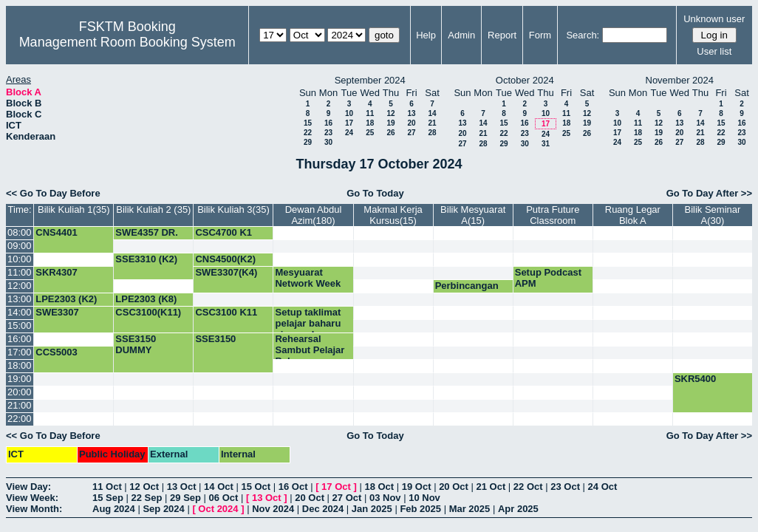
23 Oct (565, 487)
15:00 (20, 325)
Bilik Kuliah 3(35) (233, 209)
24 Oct (603, 487)
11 (370, 113)
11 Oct (107, 487)
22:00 (20, 419)
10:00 (20, 259)
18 (370, 123)
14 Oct (219, 487)
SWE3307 (57, 312)
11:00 (20, 272)
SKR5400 (695, 379)
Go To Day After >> (709, 193)
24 (349, 133)
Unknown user (714, 19)
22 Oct (528, 487)
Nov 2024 (273, 509)
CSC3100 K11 (226, 312)
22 (308, 133)
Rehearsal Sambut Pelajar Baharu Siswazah (310, 355)
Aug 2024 (114, 509)
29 (308, 142)
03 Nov (385, 498)
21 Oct (491, 487)
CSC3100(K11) (148, 312)
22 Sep (147, 498)
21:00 (20, 405)
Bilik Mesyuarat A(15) (473, 215)
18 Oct (379, 487)
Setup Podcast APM (548, 278)
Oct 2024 (218, 509)
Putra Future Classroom (553, 215)
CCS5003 (56, 352)
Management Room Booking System (127, 42)
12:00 (20, 286)
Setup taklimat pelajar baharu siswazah (308, 323)
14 (432, 113)
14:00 (20, 312)
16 (328, 123)
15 (308, 123)
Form (540, 35)
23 (328, 133)
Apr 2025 (518, 509)
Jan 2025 (372, 509)
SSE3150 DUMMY (136, 344)
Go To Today (375, 193)
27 (411, 133)
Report (502, 35)
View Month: (34, 509)
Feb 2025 (420, 509)
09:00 (20, 246)
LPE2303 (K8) (146, 299)
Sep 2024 (163, 509)
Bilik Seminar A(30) (713, 215)
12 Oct (144, 487)
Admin (461, 35)
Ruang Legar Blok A (633, 215)
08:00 (20, 232)
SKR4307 (56, 272)
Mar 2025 (470, 509)
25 (370, 133)
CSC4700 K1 (223, 232)
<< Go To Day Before (53, 193)
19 (390, 123)
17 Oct (336, 487)
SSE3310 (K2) (146, 259)
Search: (583, 35)
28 (432, 133)
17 (349, 123)
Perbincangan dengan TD (467, 291)
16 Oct (293, 487)
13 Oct (182, 487)
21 (432, 123)
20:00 (20, 392)
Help (426, 35)
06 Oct (224, 498)
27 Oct (347, 498)
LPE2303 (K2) (66, 299)
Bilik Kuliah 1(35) (74, 209)
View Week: (32, 498)
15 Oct (256, 487)
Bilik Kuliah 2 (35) (153, 209)
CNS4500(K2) (225, 259)
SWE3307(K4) (226, 272)
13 (411, 113)
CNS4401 (56, 232)
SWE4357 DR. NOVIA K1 (147, 238)
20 (411, 123)
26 (390, 133)
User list (714, 51)
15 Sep (108, 498)
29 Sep (185, 498)
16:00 (20, 339)
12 (390, 113)
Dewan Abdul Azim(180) (314, 215)
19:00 (20, 379)
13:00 (20, 299)
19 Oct (417, 487)
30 (328, 142)
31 (546, 144)
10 (349, 113)
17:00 (20, 352)
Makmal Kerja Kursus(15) (393, 215)
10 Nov (424, 498)
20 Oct (454, 487)
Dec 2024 (323, 509)
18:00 (20, 365)
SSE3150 (215, 339)
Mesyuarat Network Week (308, 278)
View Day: (28, 487)
